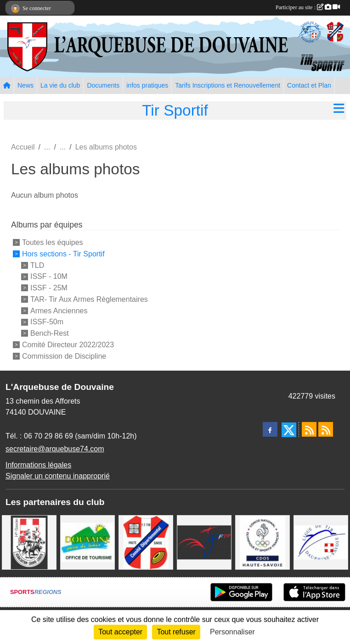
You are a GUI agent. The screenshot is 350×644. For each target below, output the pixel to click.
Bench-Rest (50, 333)
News (25, 85)
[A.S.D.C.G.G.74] (29, 541)
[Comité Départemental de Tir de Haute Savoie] (146, 541)
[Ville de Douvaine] (87, 541)
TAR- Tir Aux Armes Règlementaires (89, 299)
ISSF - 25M (49, 288)
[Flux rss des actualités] (309, 429)
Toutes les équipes (53, 242)
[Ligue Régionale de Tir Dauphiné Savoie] (321, 541)
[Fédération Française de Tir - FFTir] (204, 541)
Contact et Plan (309, 85)
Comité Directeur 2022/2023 (68, 345)
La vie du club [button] (60, 85)
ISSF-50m (47, 322)
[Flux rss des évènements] (326, 429)
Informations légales (38, 465)
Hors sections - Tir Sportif (63, 254)
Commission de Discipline (64, 356)
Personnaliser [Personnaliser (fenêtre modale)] (232, 632)
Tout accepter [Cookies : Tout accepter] (120, 632)
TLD (37, 265)
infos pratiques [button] (147, 85)
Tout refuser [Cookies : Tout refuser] (176, 632)
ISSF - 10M (49, 276)
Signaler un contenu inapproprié (58, 476)
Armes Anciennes (59, 310)
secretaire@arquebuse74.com (55, 449)
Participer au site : (308, 7)
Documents (103, 85)
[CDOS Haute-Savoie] (262, 541)
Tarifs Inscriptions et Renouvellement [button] (228, 85)
